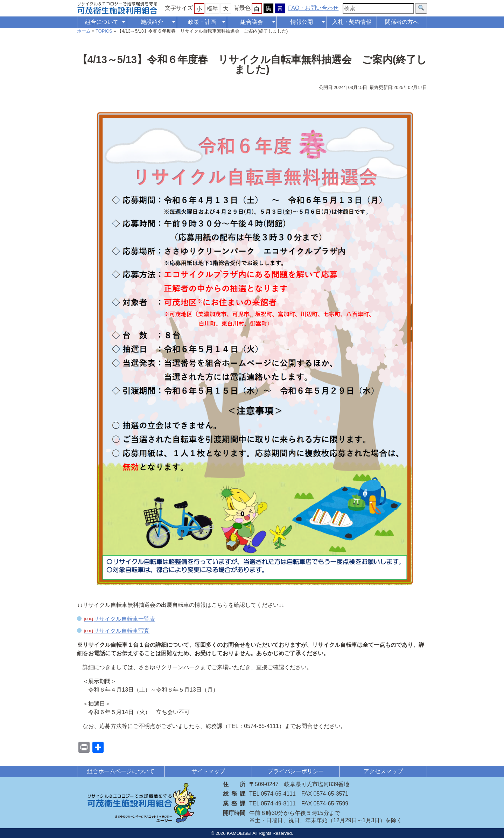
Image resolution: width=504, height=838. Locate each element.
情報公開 (302, 22)
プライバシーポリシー (296, 771)
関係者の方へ (402, 22)
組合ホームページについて (121, 771)
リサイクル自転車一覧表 (124, 619)
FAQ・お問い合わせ (313, 8)
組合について (102, 22)
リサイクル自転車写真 (121, 631)
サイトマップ (208, 771)
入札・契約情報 (352, 22)
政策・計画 (202, 22)
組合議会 (252, 22)
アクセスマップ (383, 771)
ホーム (84, 31)
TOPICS (104, 31)
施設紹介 (152, 22)
